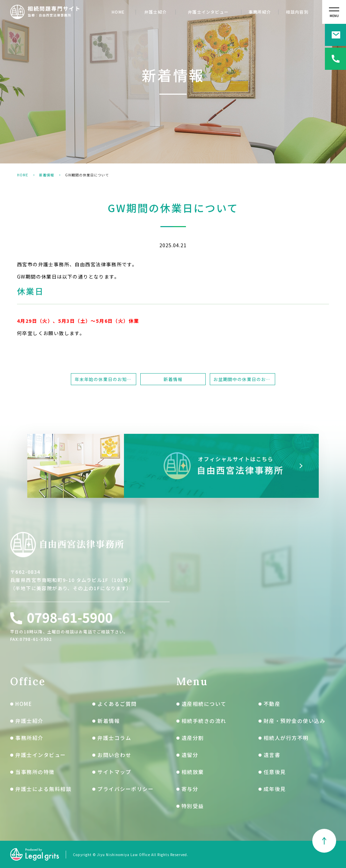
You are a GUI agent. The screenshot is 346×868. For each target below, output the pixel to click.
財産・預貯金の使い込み (295, 721)
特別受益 (193, 806)
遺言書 (272, 755)
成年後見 (275, 789)
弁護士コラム (114, 738)
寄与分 (190, 789)
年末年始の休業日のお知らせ (105, 379)
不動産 (272, 704)
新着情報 (47, 175)
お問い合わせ (114, 755)
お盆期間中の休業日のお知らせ (244, 379)
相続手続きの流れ (204, 721)
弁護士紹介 (156, 12)
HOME (118, 12)
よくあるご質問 (117, 704)
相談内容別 (297, 12)
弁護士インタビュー (208, 12)
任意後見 (275, 772)
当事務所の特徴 (35, 772)
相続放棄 (193, 772)
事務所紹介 (260, 12)
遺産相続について (204, 704)
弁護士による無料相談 (43, 789)
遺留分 (190, 755)
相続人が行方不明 (286, 738)
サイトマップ (114, 772)
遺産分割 (193, 738)
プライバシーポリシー (125, 789)
